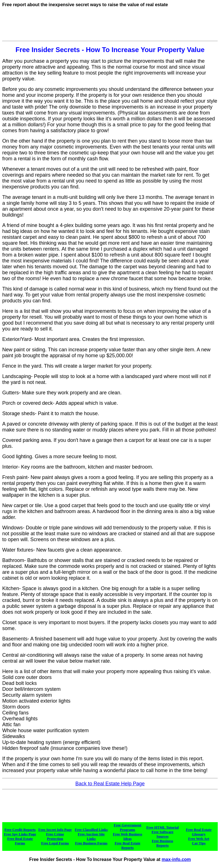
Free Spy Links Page (20, 834)
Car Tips (199, 843)
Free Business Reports (162, 843)
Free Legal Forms (55, 843)
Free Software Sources (162, 834)
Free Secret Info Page (55, 830)
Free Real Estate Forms (20, 841)
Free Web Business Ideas (127, 836)
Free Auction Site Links (91, 836)
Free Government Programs (127, 827)
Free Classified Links (91, 830)
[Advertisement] (110, 26)
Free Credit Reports (20, 830)
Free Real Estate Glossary (199, 832)
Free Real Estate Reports (128, 845)
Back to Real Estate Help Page (110, 784)
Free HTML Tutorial (162, 827)
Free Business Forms (91, 843)
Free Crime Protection (55, 836)
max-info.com (176, 859)
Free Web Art (199, 839)
